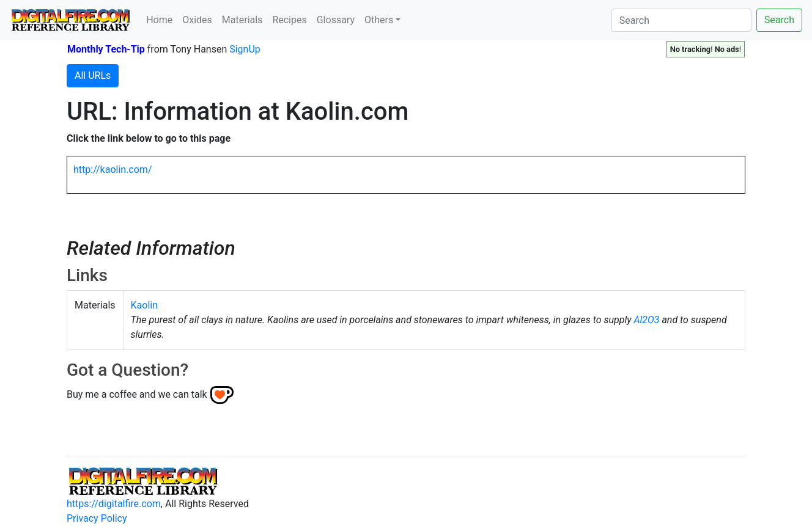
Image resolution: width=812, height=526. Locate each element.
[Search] (681, 20)
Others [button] (379, 20)
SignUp (245, 49)
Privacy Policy (97, 518)
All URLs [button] (93, 75)
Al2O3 (646, 320)
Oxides (197, 20)
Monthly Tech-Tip (106, 49)
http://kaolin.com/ (113, 170)
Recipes (289, 20)
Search (779, 20)
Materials (242, 20)
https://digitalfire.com (114, 504)
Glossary (336, 20)
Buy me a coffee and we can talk (137, 394)
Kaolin (144, 305)
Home (159, 20)
